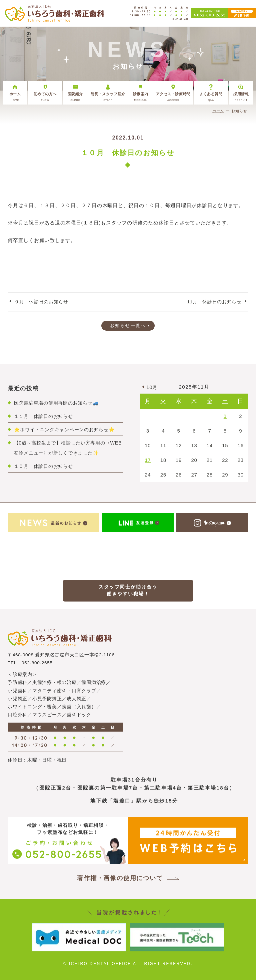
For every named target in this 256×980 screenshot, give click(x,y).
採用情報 (241, 97)
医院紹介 (75, 97)
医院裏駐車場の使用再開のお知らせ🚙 (56, 403)
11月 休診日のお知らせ (214, 302)
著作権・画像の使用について (120, 878)
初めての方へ (45, 97)
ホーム (15, 97)
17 (148, 460)
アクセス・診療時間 (173, 97)
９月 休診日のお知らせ (41, 302)
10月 (152, 387)
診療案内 (141, 97)
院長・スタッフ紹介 (108, 97)
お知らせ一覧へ (128, 326)
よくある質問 (211, 97)
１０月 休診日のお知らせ (43, 466)
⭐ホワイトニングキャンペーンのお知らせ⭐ (64, 430)
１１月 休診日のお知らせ (43, 416)
